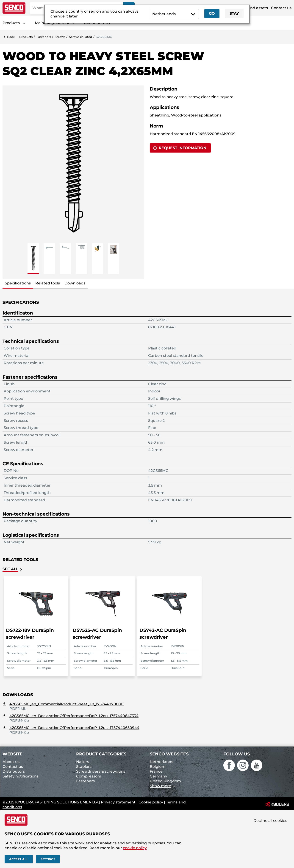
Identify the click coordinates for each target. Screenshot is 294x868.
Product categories (101, 754)
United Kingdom (165, 781)
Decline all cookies (270, 821)
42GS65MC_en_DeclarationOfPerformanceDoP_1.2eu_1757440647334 (74, 716)
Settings (48, 859)
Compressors (89, 776)
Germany (158, 776)
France (156, 771)
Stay (234, 13)
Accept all (19, 859)
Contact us (281, 8)
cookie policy (135, 848)
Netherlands (161, 762)
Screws (60, 37)
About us (11, 762)
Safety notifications (21, 776)
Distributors (14, 771)
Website (12, 754)
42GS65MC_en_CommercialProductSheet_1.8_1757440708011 (67, 704)
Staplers (84, 767)
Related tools (48, 283)
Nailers (83, 762)
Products (11, 23)
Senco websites (169, 754)
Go (212, 13)
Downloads (75, 283)
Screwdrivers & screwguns (101, 771)
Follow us (237, 754)
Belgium (158, 767)
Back (11, 37)
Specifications (18, 283)
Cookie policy (151, 802)
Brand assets (256, 8)
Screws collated (81, 37)
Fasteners (44, 37)
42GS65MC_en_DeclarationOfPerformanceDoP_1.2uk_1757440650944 (74, 728)
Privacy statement (118, 802)
